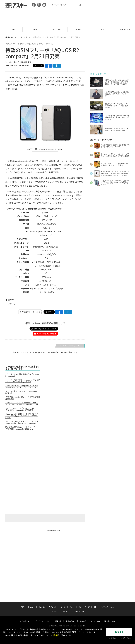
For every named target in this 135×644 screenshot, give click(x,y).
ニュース (56, 29)
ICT (95, 604)
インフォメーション (107, 604)
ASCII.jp (55, 609)
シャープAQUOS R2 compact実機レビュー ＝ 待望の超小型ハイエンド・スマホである (22, 386)
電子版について (110, 619)
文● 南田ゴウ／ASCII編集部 (17, 65)
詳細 (56, 635)
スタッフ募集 (95, 619)
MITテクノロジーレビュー (74, 609)
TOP (11, 29)
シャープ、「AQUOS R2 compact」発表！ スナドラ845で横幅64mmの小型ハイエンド (22, 403)
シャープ (12, 304)
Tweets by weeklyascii (53, 530)
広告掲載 (83, 619)
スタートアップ (84, 604)
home (9, 37)
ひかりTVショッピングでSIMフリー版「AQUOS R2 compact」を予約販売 (20, 409)
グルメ (72, 604)
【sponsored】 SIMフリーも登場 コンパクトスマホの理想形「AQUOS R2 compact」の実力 (22, 416)
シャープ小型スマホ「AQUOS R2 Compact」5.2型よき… (22, 392)
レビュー (34, 29)
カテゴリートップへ (70, 346)
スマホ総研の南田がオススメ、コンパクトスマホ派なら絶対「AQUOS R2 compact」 (23, 422)
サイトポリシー (25, 619)
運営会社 (58, 619)
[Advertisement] (67, 16)
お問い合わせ (71, 619)
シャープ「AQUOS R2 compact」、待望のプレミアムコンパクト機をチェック (23, 381)
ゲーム (101, 29)
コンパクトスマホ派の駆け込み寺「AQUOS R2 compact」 (22, 375)
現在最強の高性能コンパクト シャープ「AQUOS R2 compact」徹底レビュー (20, 428)
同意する (119, 632)
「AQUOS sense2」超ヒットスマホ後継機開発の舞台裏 (23, 398)
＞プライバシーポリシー (119, 638)
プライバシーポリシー (43, 619)
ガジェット (79, 29)
